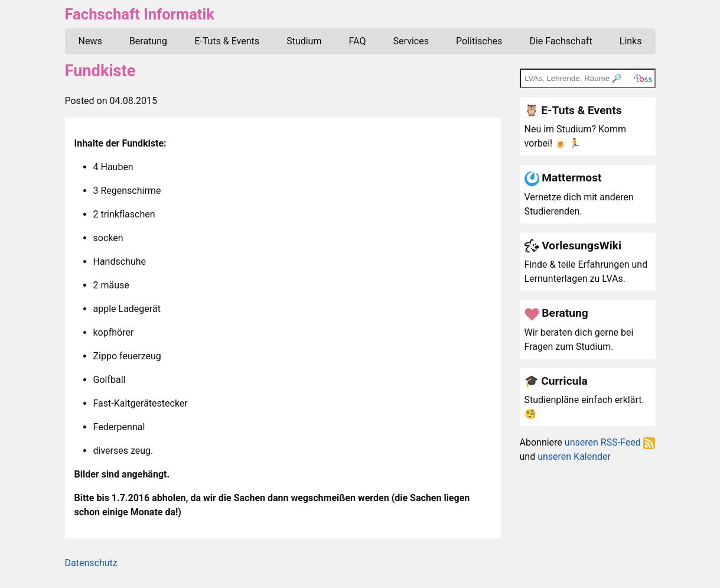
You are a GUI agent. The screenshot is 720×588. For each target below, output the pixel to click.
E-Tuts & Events (227, 41)
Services (411, 41)
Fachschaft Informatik (140, 14)
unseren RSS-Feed (610, 442)
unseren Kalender (574, 457)
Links (631, 41)
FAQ (358, 41)
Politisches (479, 41)
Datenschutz (91, 563)
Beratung (148, 41)
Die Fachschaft (561, 41)
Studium (304, 41)
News (90, 41)
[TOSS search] (588, 78)
